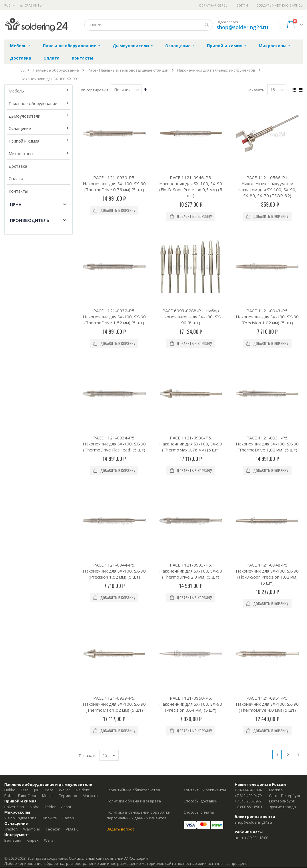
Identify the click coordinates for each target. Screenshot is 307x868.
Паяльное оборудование (56, 70)
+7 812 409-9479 (248, 569)
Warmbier (32, 603)
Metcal (48, 569)
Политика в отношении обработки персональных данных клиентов (138, 589)
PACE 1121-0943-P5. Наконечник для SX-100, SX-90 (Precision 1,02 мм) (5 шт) (267, 260)
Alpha (34, 580)
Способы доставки (201, 575)
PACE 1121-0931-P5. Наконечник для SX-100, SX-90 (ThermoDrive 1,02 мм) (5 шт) (267, 331)
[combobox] (149, 25)
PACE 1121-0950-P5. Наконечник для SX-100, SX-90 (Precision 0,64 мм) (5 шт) (191, 478)
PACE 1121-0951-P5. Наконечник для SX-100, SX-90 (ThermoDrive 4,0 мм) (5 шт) (267, 478)
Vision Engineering (20, 591)
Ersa (25, 564)
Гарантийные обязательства (133, 564)
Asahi (66, 580)
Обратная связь (213, 5)
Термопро (68, 569)
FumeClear (27, 569)
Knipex (33, 614)
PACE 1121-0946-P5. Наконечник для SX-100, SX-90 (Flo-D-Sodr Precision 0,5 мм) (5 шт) (191, 187)
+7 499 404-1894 (248, 564)
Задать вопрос (120, 603)
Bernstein (13, 614)
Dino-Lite (49, 591)
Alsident (82, 564)
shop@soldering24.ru (242, 27)
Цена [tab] (16, 204)
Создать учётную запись (280, 5)
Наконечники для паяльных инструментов (216, 70)
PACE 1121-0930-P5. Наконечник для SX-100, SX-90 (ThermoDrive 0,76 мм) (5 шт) (114, 184)
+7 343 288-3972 (248, 575)
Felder (50, 580)
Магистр (90, 569)
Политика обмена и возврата (134, 575)
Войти (242, 5)
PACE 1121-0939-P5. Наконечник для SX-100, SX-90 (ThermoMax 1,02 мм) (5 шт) (114, 478)
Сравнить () (32, 5)
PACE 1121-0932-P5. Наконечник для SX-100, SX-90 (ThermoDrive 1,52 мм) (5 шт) (114, 260)
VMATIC (72, 603)
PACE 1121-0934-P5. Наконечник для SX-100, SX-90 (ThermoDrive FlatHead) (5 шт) (114, 331)
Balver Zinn (14, 580)
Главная (23, 70)
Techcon (53, 603)
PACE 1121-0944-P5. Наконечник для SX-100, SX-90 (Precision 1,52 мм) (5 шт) (114, 401)
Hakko (10, 564)
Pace (49, 564)
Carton (68, 591)
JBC (37, 564)
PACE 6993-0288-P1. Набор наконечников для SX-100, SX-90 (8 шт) (191, 260)
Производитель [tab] (30, 220)
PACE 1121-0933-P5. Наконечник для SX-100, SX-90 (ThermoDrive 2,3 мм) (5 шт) (191, 401)
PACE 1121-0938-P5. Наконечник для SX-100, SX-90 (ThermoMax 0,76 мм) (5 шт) (191, 331)
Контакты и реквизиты (205, 564)
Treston (11, 603)
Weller (64, 564)
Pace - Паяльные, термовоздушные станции (128, 70)
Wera (49, 614)
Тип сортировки (93, 90)
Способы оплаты (199, 586)
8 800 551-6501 (250, 580)
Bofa (8, 569)
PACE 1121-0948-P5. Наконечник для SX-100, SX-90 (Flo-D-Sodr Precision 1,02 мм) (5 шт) (267, 404)
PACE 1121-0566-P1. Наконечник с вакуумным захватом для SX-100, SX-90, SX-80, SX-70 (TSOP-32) (267, 187)
